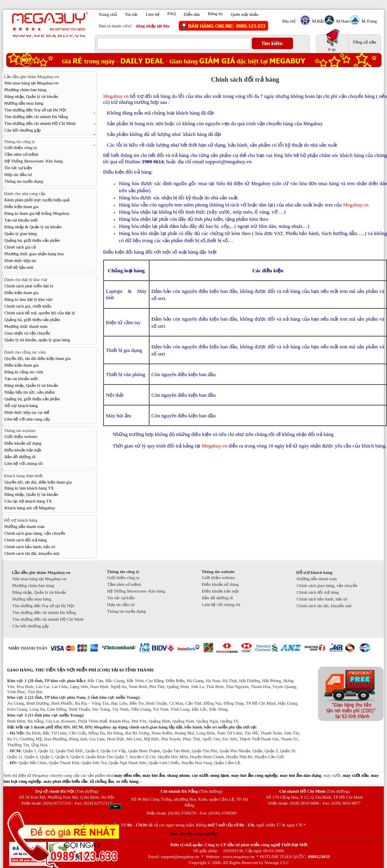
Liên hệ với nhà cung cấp (27, 419)
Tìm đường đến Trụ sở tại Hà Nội (35, 110)
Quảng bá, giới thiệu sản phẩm (32, 240)
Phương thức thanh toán (26, 326)
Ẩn (115, 807)
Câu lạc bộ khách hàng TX (28, 501)
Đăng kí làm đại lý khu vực (29, 299)
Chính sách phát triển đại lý (29, 286)
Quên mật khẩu (244, 14)
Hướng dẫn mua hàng (24, 103)
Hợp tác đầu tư (18, 174)
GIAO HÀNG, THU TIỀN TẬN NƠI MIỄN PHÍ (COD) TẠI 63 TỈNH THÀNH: (81, 670)
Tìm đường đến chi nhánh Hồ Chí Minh (40, 123)
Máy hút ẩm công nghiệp (193, 834)
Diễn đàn (192, 14)
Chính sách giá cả (20, 247)
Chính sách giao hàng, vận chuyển (35, 533)
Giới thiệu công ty (21, 147)
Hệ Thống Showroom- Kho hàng (34, 161)
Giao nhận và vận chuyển (27, 333)
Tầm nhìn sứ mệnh (21, 154)
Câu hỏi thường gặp (23, 130)
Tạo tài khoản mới (21, 220)
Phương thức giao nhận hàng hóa (34, 254)
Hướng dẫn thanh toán (25, 526)
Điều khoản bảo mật (23, 450)
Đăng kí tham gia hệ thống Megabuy (37, 213)
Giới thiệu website (21, 436)
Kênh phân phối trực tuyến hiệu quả (37, 200)
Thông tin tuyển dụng (24, 181)
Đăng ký (215, 13)
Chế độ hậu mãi (19, 267)
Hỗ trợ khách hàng (21, 405)
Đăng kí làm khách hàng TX (29, 488)
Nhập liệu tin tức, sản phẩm (30, 392)
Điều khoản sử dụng (23, 443)
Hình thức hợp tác (21, 260)
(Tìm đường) (87, 791)
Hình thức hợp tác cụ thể (27, 412)
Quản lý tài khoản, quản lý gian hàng (37, 340)
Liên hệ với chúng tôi (24, 463)
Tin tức (131, 14)
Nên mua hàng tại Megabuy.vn (31, 83)
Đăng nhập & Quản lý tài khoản (33, 227)
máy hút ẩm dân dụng (301, 775)
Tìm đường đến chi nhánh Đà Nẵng (36, 117)
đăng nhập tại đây (153, 26)
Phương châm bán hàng (25, 90)
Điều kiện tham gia (21, 206)
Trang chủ (108, 14)
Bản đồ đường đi (20, 457)
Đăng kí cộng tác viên (24, 372)
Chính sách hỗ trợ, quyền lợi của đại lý (40, 313)
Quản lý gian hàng (21, 233)
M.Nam (342, 21)
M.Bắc (317, 21)
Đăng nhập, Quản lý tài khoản (31, 96)
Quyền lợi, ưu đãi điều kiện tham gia (37, 358)
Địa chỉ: (289, 21)
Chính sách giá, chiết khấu (28, 306)
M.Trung (368, 21)
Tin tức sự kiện (18, 168)
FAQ (171, 13)
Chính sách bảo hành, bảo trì (30, 547)
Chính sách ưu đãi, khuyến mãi (32, 553)
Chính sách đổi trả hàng (26, 540)
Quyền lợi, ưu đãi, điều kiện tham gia (38, 482)
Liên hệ (153, 14)
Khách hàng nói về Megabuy (30, 508)
